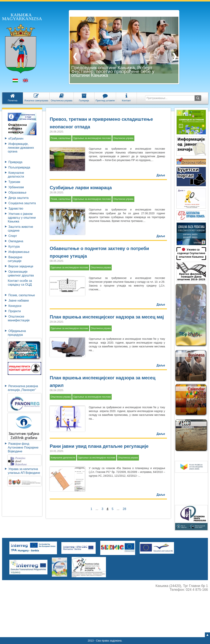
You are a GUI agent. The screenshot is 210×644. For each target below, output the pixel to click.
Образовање (17, 193)
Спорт (13, 236)
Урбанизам (16, 187)
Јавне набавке (19, 301)
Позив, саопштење (22, 295)
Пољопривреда (19, 167)
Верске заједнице (21, 266)
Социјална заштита (22, 203)
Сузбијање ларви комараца (81, 188)
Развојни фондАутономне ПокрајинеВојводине (23, 447)
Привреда (15, 162)
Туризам (14, 182)
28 (124, 509)
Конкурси (15, 306)
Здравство (16, 208)
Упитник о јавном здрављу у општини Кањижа (22, 218)
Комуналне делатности (63, 458)
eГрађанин (16, 139)
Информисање (19, 252)
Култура (14, 247)
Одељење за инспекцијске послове (92, 138)
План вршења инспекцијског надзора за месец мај (107, 317)
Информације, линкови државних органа (21, 148)
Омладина (16, 241)
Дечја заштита (18, 198)
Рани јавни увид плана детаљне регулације (99, 446)
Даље (161, 175)
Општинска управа (123, 138)
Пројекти (15, 311)
